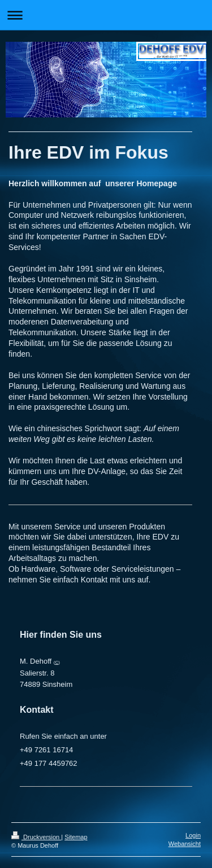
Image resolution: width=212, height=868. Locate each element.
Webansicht (185, 844)
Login (193, 835)
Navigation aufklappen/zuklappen (106, 15)
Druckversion (36, 837)
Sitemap (76, 837)
